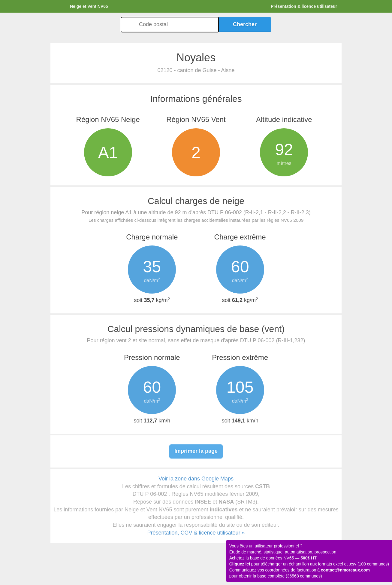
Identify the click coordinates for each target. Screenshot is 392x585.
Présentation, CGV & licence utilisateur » (196, 533)
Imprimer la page (196, 451)
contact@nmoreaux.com (345, 570)
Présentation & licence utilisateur (304, 6)
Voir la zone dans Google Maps (196, 479)
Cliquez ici (240, 564)
